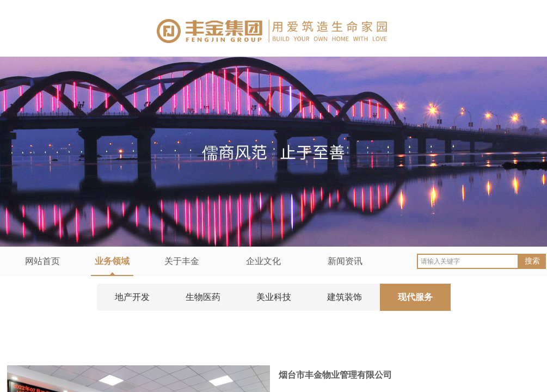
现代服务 (415, 297)
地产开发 (132, 297)
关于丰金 (182, 261)
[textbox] (468, 261)
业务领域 (112, 261)
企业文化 (263, 261)
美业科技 (274, 297)
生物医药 (203, 297)
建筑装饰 (345, 297)
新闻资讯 (345, 261)
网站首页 (42, 261)
